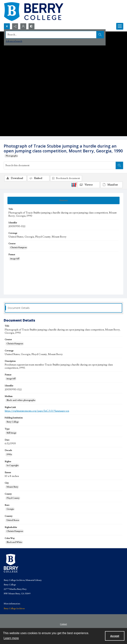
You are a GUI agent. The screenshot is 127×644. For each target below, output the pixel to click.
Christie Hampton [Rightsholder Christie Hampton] (15, 531)
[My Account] (23, 26)
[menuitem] (63, 624)
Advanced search (14, 41)
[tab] (63, 200)
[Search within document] (119, 165)
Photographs (12, 156)
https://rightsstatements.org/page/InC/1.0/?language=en (37, 411)
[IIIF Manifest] (112, 185)
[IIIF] (74, 185)
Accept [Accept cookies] (115, 636)
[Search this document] (60, 165)
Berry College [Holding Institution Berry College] (13, 422)
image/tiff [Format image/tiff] (15, 259)
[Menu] (120, 26)
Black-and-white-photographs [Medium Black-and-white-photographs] (21, 400)
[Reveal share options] (15, 26)
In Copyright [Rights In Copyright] (13, 465)
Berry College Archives (14, 609)
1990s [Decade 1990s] (9, 454)
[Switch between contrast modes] (31, 26)
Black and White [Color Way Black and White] (14, 542)
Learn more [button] (11, 638)
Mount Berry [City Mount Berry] (12, 487)
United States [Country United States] (13, 520)
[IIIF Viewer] (89, 185)
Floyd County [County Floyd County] (13, 498)
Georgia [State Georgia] (10, 509)
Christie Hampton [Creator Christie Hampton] (19, 247)
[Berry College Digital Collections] (34, 12)
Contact (63, 624)
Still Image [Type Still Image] (11, 433)
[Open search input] (7, 26)
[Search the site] (51, 35)
